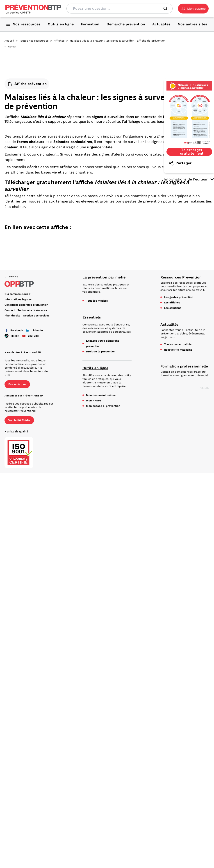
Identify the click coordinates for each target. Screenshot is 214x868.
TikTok (12, 336)
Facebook (14, 330)
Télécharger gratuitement (187, 152)
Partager (180, 163)
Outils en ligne (95, 368)
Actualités (170, 324)
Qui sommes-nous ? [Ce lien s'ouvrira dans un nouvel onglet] (17, 294)
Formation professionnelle (184, 366)
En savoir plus (17, 384)
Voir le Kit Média (19, 420)
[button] (193, 9)
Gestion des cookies (36, 316)
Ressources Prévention (181, 277)
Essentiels (92, 317)
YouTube (30, 336)
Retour (12, 47)
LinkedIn (34, 330)
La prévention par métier (105, 277)
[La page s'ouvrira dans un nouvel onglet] (193, 9)
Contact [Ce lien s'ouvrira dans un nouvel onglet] (10, 310)
